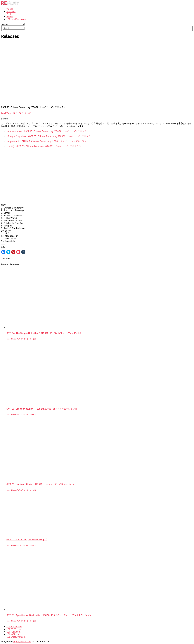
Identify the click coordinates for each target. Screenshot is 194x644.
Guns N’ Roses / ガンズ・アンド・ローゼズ (16, 113)
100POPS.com (14, 629)
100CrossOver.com (16, 637)
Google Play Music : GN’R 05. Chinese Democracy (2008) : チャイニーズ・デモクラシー (51, 136)
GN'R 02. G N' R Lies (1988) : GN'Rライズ (27, 540)
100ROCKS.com (14, 627)
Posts (9, 14)
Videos (10, 9)
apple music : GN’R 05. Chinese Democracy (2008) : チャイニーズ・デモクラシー (48, 141)
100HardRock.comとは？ (19, 19)
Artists (10, 17)
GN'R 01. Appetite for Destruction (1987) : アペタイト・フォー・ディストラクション (49, 615)
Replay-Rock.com (22, 642)
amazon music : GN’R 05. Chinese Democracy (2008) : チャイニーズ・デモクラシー (49, 131)
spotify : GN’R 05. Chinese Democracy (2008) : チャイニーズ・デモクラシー (45, 146)
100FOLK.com (13, 632)
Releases (11, 12)
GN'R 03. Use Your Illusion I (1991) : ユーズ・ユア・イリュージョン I (41, 484)
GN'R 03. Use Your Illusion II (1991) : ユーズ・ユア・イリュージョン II (42, 409)
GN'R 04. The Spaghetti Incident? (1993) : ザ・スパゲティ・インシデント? (44, 333)
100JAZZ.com (13, 634)
